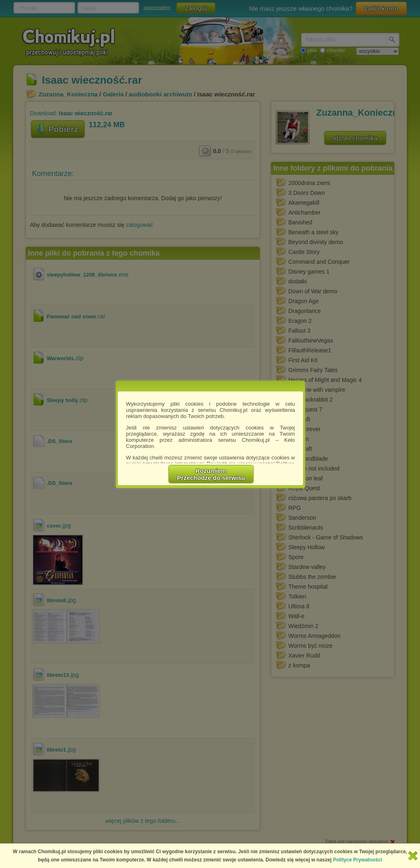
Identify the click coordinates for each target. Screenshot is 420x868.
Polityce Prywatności (358, 860)
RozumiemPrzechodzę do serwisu (211, 474)
